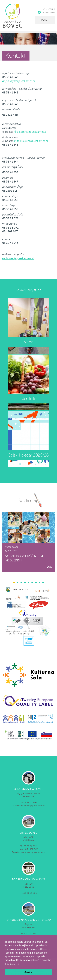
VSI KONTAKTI (46, 12)
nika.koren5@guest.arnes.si (30, 132)
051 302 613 (30, 934)
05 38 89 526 (30, 893)
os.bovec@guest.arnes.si (18, 258)
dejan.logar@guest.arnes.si (19, 81)
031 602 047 (31, 849)
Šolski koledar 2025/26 (29, 455)
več (49, 567)
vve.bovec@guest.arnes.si (33, 852)
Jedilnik (28, 399)
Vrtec (28, 342)
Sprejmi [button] (28, 972)
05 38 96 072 (30, 846)
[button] (14, 582)
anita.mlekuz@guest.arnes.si (31, 141)
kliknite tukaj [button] (12, 964)
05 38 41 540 (30, 803)
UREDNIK (49, 9)
